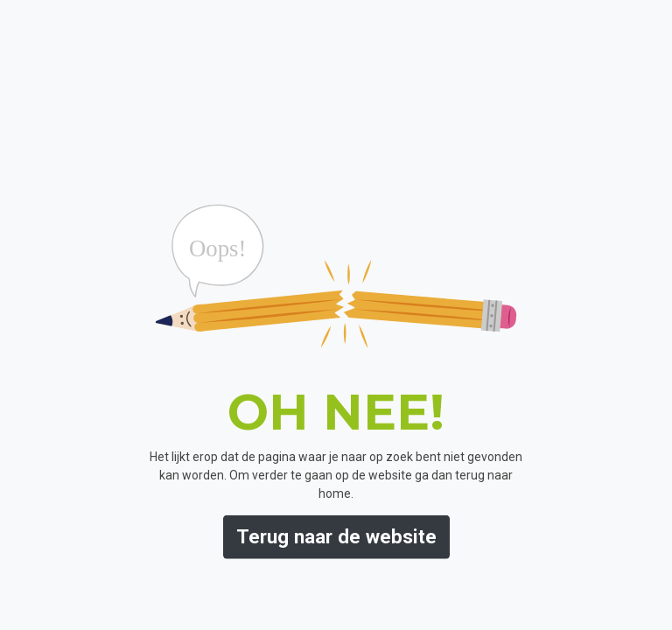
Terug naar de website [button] (336, 536)
